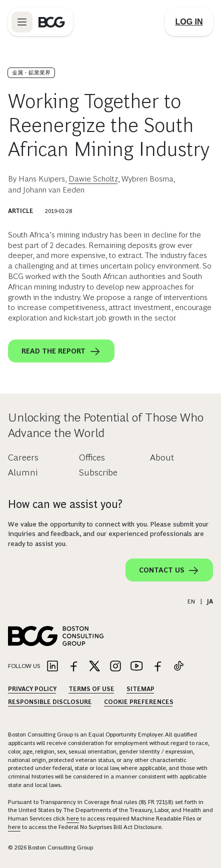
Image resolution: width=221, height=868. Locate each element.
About (162, 457)
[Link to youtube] (136, 667)
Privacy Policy (32, 689)
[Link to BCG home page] (52, 22)
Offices (92, 457)
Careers (23, 457)
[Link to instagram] (115, 667)
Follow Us (24, 666)
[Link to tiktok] (178, 667)
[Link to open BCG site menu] (22, 22)
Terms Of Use (91, 689)
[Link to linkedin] (52, 667)
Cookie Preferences (139, 702)
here (73, 818)
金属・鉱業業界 (31, 72)
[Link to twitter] (94, 667)
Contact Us (169, 570)
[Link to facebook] (73, 667)
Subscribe (98, 472)
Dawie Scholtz (93, 179)
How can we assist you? (65, 504)
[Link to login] (189, 22)
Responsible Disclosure (50, 702)
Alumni (23, 472)
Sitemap (140, 689)
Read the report (61, 351)
